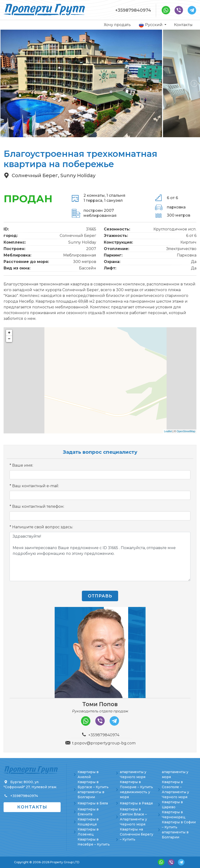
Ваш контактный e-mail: (36, 486)
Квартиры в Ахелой (88, 774)
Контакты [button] (32, 807)
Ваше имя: (23, 465)
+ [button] (9, 333)
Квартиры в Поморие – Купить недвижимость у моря (136, 789)
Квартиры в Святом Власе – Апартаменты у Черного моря (133, 817)
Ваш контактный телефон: (38, 506)
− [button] (9, 339)
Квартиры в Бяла (93, 803)
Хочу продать (117, 25)
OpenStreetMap (186, 431)
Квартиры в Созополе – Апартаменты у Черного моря (175, 789)
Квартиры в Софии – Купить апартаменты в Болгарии (179, 830)
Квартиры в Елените (88, 812)
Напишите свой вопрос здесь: (43, 527)
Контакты (183, 25)
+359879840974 (133, 10)
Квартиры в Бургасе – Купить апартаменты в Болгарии (93, 789)
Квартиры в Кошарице (88, 822)
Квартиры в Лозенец (88, 832)
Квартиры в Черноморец (174, 815)
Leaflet (168, 431)
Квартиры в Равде (136, 803)
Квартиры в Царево (172, 805)
